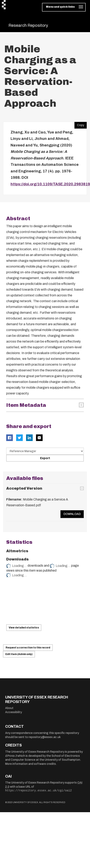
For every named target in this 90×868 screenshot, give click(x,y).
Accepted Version (24, 488)
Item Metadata (26, 405)
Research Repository (28, 25)
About (9, 708)
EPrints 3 (11, 756)
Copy (79, 124)
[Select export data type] (45, 451)
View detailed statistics (24, 628)
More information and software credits (31, 764)
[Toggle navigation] (64, 7)
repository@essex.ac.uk (45, 737)
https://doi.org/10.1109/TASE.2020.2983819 (50, 184)
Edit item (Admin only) (19, 654)
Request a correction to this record (28, 648)
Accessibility (14, 712)
